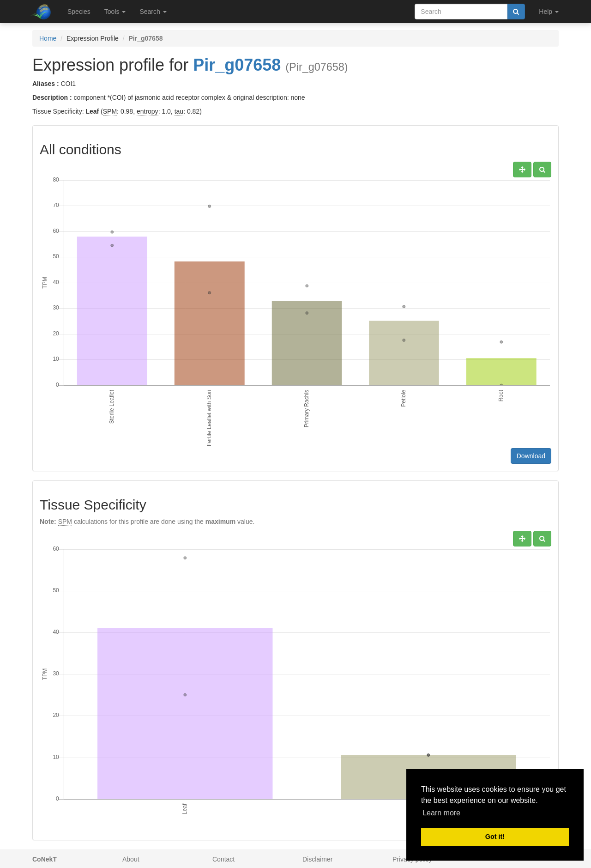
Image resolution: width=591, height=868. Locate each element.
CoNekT (45, 859)
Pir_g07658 (237, 65)
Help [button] (549, 12)
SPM (110, 111)
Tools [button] (115, 12)
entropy (148, 111)
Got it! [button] (495, 837)
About (131, 859)
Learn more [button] (441, 813)
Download (531, 456)
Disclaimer (317, 859)
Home (48, 38)
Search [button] (153, 12)
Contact (223, 859)
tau (179, 111)
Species (79, 12)
